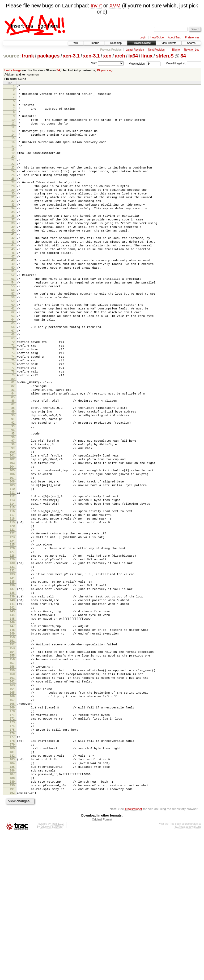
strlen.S (165, 56)
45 (13, 282)
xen (107, 56)
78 (13, 431)
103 (12, 538)
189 (12, 925)
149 (12, 746)
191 (12, 934)
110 (12, 570)
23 (13, 183)
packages (48, 56)
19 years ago (105, 70)
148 (12, 741)
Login (143, 37)
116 (12, 597)
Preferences (192, 37)
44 (13, 278)
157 (12, 781)
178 (12, 875)
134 (12, 678)
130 (12, 660)
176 (12, 866)
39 (13, 255)
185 (12, 907)
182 (12, 893)
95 (13, 503)
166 (12, 821)
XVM (115, 6)
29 (13, 210)
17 (13, 158)
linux (147, 56)
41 (13, 264)
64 (13, 368)
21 (13, 174)
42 (13, 269)
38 (13, 251)
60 (13, 350)
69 (13, 391)
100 (12, 525)
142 (12, 714)
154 (12, 767)
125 (12, 637)
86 (13, 465)
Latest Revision (135, 50)
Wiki (76, 43)
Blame (176, 50)
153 (12, 762)
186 (12, 911)
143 (12, 719)
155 (12, 771)
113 (12, 583)
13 (13, 140)
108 (12, 561)
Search (191, 43)
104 (12, 543)
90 (13, 482)
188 (12, 920)
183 (12, 898)
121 (12, 619)
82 (13, 448)
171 (12, 844)
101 (12, 529)
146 (12, 732)
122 (12, 624)
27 (13, 201)
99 (13, 520)
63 (13, 363)
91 (13, 486)
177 (12, 871)
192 (12, 938)
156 (12, 776)
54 (13, 323)
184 (12, 902)
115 (12, 592)
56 (13, 332)
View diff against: (184, 63)
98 (13, 516)
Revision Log (192, 50)
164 (12, 812)
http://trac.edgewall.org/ (188, 973)
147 (12, 737)
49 (13, 300)
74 (13, 413)
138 (12, 696)
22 (13, 179)
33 (13, 228)
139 (12, 700)
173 (12, 853)
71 (13, 400)
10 (13, 127)
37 (13, 246)
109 (12, 565)
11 (13, 131)
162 (12, 803)
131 (12, 664)
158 (12, 785)
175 (12, 862)
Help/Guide (157, 37)
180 (12, 884)
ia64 (133, 56)
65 (13, 373)
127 (12, 646)
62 (13, 359)
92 (13, 491)
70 (13, 395)
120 (12, 615)
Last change (13, 70)
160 (12, 794)
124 (12, 633)
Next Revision (156, 50)
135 (12, 682)
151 (12, 753)
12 (13, 136)
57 (13, 336)
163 (12, 808)
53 (13, 318)
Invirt (96, 6)
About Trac (174, 37)
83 (13, 453)
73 (13, 409)
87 (13, 469)
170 (12, 839)
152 (12, 758)
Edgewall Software (51, 973)
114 (12, 588)
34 (183, 56)
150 (12, 750)
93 (13, 495)
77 (13, 427)
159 (12, 790)
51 (13, 309)
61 (13, 354)
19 (13, 166)
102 (12, 534)
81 (13, 444)
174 (12, 857)
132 (12, 669)
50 (13, 305)
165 (12, 817)
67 (13, 382)
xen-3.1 (71, 56)
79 (13, 436)
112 (12, 579)
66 (13, 377)
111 (12, 574)
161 (12, 799)
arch (120, 56)
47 (13, 291)
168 (12, 830)
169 (12, 835)
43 (13, 273)
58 (13, 341)
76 (13, 422)
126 (12, 642)
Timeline (94, 43)
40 (13, 260)
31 (13, 219)
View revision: (137, 63)
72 (13, 404)
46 (13, 287)
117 (12, 601)
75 (13, 418)
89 (13, 477)
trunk (28, 56)
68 (13, 386)
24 (13, 188)
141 (12, 709)
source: (12, 56)
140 (12, 705)
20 (13, 171)
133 (12, 673)
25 (13, 192)
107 (12, 556)
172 (12, 848)
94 (13, 500)
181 (12, 889)
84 (13, 457)
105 (12, 547)
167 (12, 826)
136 (12, 687)
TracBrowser (133, 955)
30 (13, 215)
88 (13, 473)
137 (12, 691)
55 (13, 327)
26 (13, 197)
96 (13, 508)
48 (13, 296)
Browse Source (142, 43)
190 (12, 929)
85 (13, 462)
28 (13, 206)
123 (12, 628)
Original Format (102, 966)
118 (12, 606)
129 (12, 655)
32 (13, 224)
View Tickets (169, 43)
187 (12, 916)
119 (12, 610)
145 (12, 728)
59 (13, 345)
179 (12, 880)
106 (12, 552)
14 (13, 145)
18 (13, 163)
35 (13, 237)
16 (13, 154)
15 (13, 149)
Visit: (94, 63)
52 (13, 314)
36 (13, 242)
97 (13, 511)
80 (13, 440)
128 (12, 651)
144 (12, 723)
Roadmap (116, 43)
